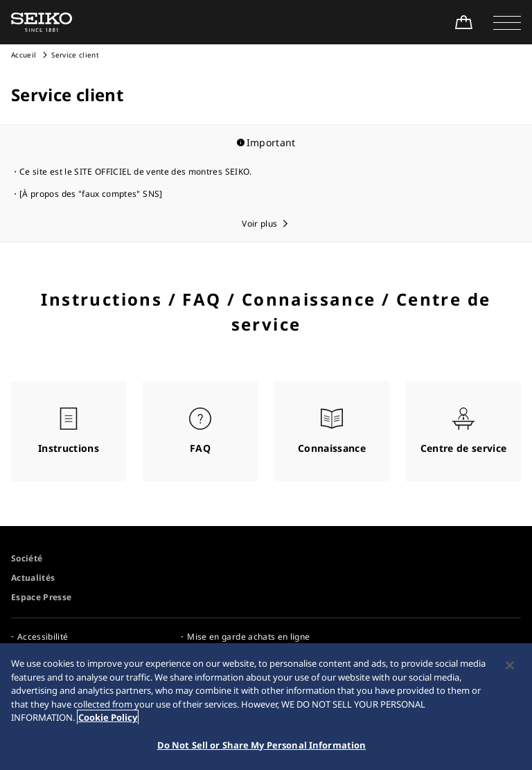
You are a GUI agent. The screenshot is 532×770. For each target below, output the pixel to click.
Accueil (24, 55)
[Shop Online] (463, 22)
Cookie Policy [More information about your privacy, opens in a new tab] (108, 719)
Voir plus (259, 224)
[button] (507, 22)
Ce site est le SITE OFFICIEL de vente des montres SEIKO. (136, 172)
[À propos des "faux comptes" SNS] (91, 194)
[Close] (510, 667)
